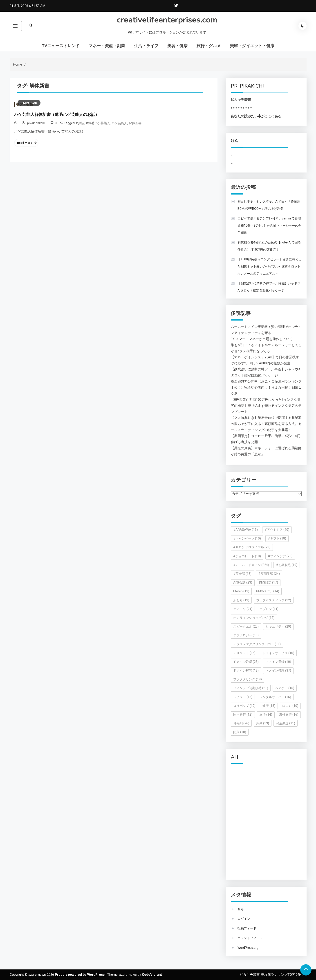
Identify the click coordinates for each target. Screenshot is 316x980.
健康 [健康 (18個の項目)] (269, 706)
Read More (25, 143)
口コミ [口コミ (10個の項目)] (290, 706)
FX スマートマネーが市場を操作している (262, 339)
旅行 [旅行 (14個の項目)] (266, 715)
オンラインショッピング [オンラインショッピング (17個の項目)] (254, 618)
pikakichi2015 (37, 123)
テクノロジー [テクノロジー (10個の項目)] (246, 635)
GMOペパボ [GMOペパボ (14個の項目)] (268, 591)
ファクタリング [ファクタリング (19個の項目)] (248, 679)
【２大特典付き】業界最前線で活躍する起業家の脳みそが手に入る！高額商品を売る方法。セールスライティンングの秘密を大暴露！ (266, 424)
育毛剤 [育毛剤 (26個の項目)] (241, 723)
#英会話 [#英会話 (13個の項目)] (242, 574)
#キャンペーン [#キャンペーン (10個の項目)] (247, 538)
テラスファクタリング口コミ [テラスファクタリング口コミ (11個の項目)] (257, 644)
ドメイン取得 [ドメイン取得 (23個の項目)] (246, 662)
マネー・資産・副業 (107, 46)
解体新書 (135, 123)
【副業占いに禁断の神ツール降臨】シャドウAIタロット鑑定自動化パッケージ (269, 287)
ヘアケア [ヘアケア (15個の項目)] (285, 688)
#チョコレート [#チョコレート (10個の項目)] (247, 556)
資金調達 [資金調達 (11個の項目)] (286, 723)
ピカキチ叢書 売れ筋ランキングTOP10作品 (272, 975)
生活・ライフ (146, 46)
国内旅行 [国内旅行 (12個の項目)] (243, 715)
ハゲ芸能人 (119, 123)
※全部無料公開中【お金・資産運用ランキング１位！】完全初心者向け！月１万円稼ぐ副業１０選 (266, 387)
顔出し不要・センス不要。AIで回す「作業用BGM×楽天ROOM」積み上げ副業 (269, 205)
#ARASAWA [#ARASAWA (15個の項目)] (245, 530)
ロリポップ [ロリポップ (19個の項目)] (244, 706)
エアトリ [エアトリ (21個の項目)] (243, 609)
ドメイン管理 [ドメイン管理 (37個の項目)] (278, 670)
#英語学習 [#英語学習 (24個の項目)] (269, 574)
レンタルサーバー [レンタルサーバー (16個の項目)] (275, 697)
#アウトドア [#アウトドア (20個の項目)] (277, 530)
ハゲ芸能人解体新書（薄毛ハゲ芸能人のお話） (57, 115)
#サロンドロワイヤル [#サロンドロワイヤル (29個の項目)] (252, 547)
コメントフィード (250, 938)
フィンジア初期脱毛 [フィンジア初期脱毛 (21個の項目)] (251, 688)
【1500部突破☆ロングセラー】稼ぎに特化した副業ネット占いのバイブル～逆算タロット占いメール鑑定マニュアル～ (269, 266)
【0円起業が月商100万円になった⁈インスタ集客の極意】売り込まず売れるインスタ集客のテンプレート (266, 406)
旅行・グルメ (209, 46)
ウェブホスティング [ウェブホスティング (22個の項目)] (274, 600)
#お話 (80, 123)
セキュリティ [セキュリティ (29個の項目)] (278, 626)
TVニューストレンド (61, 46)
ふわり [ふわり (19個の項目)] (241, 600)
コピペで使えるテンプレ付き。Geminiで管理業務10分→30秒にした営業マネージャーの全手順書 (269, 226)
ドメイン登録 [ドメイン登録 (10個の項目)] (278, 662)
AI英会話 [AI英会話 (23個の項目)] (243, 582)
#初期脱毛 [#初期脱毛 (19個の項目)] (287, 565)
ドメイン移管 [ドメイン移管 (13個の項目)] (246, 670)
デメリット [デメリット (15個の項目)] (244, 653)
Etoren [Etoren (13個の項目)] (241, 591)
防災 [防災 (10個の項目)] (240, 732)
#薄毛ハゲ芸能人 (98, 123)
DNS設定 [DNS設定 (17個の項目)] (269, 582)
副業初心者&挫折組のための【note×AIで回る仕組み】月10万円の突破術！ (269, 246)
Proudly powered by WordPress (80, 975)
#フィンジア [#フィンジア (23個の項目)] (280, 556)
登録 (241, 909)
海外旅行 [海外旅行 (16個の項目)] (289, 715)
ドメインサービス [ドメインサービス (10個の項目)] (278, 653)
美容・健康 (177, 46)
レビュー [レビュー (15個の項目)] (243, 697)
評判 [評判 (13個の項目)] (263, 723)
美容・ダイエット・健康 (252, 46)
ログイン (244, 919)
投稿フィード (247, 928)
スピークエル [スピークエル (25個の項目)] (246, 626)
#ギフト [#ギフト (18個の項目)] (277, 538)
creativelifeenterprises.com (167, 20)
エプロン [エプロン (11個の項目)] (269, 609)
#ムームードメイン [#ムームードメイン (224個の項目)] (251, 565)
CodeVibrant (152, 975)
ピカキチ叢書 (241, 100)
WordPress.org (248, 948)
